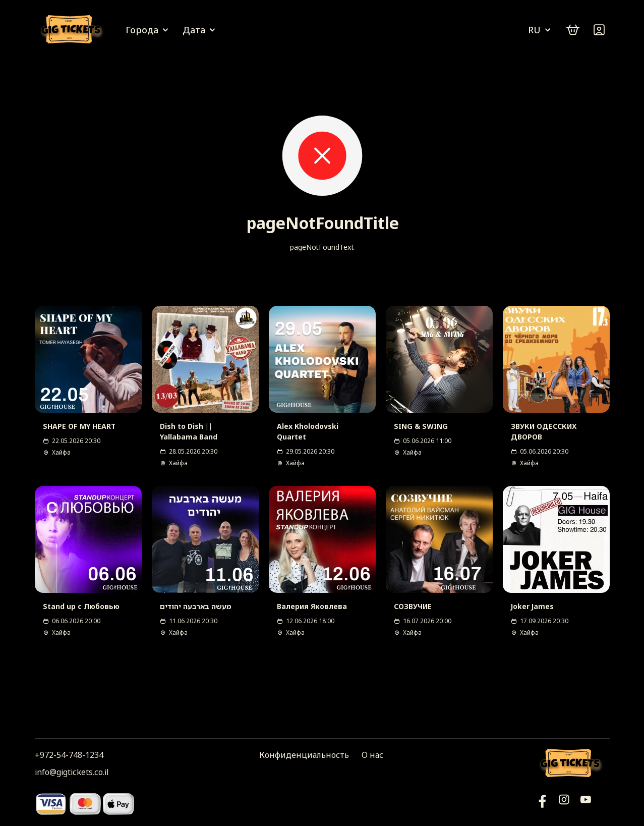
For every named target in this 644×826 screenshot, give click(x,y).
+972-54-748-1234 (69, 755)
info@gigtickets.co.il (72, 772)
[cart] (573, 30)
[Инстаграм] (564, 804)
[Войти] (599, 30)
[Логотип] (73, 30)
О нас (372, 755)
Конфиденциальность (304, 755)
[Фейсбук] (586, 804)
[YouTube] (542, 804)
